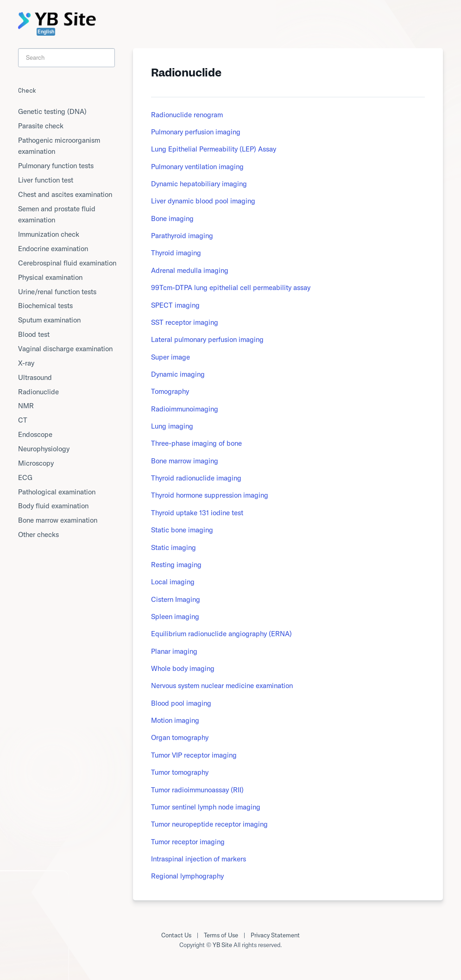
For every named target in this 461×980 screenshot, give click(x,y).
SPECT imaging (175, 305)
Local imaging (173, 582)
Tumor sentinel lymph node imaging (206, 807)
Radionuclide (38, 392)
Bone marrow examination (58, 520)
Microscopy (36, 463)
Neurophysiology (44, 449)
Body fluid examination (53, 506)
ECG (25, 477)
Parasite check (41, 126)
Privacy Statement (275, 935)
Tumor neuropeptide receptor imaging (209, 824)
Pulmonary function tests (56, 166)
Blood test (34, 334)
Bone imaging (172, 218)
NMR (26, 406)
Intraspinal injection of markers (199, 859)
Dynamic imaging (178, 374)
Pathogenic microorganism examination (59, 146)
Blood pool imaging (181, 703)
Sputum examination (49, 320)
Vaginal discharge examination (65, 349)
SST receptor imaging (185, 322)
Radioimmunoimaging (185, 409)
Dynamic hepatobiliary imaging (199, 184)
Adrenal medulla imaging (190, 270)
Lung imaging (172, 426)
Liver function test (46, 180)
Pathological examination (57, 492)
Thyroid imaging (176, 253)
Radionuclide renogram (187, 115)
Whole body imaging (183, 668)
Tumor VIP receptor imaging (194, 755)
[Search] (67, 58)
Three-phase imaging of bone (196, 443)
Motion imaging (175, 720)
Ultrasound (35, 377)
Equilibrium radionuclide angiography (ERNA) (221, 634)
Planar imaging (174, 651)
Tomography (170, 391)
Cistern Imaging (176, 599)
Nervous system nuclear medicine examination (222, 686)
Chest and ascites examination (65, 194)
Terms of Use (221, 935)
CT (23, 420)
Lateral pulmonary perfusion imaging (207, 339)
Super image (171, 357)
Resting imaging (176, 565)
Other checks (38, 534)
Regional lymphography (187, 876)
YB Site (222, 945)
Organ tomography (180, 737)
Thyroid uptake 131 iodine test (197, 513)
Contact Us (176, 935)
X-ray (26, 363)
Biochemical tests (45, 306)
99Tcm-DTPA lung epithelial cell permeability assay (231, 288)
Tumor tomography (180, 772)
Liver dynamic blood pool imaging (203, 201)
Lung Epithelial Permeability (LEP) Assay (214, 149)
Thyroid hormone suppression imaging (210, 495)
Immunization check (49, 234)
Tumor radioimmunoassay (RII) (197, 790)
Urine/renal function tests (57, 292)
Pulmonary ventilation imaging (197, 167)
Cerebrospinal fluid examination (67, 263)
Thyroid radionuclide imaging (196, 478)
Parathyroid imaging (182, 236)
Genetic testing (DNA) (52, 111)
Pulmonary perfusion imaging (196, 132)
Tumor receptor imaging (188, 842)
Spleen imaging (175, 616)
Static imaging (174, 547)
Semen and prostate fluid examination (57, 214)
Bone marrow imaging (185, 461)
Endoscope (35, 434)
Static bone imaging (182, 530)
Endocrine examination (53, 249)
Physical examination (50, 277)
